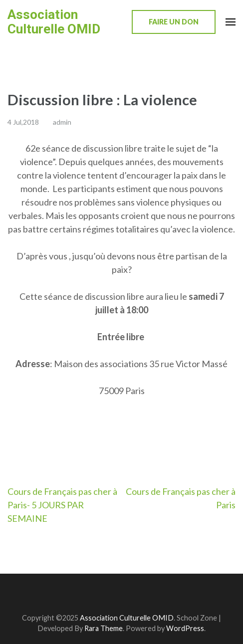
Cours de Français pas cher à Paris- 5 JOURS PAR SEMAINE (62, 505)
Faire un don (174, 22)
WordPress (185, 628)
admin (62, 122)
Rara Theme (104, 628)
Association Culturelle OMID (54, 22)
